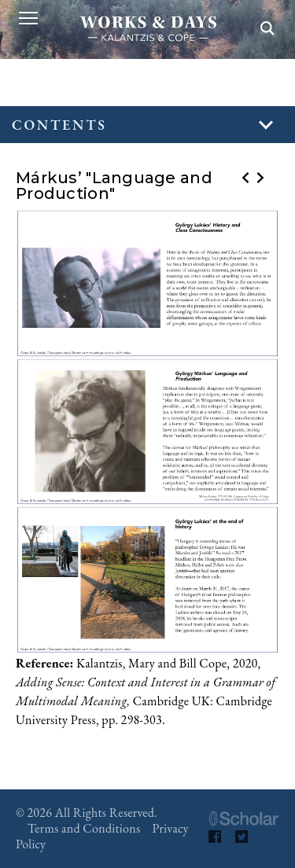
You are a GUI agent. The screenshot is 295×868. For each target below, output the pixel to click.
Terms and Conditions (84, 828)
